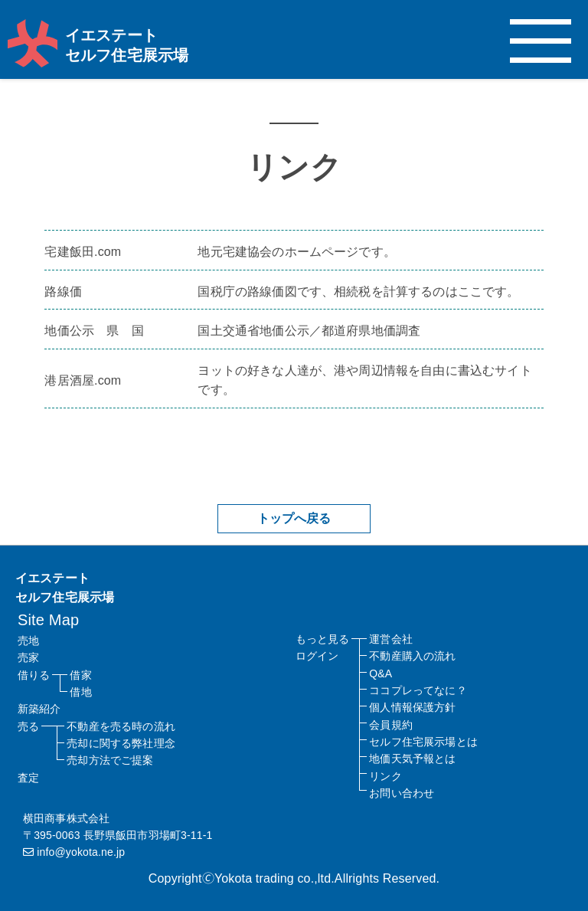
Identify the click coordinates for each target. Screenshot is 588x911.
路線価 (63, 292)
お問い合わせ (402, 793)
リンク (385, 776)
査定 (28, 778)
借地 (80, 692)
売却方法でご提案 (110, 760)
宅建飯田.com (83, 252)
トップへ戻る (294, 518)
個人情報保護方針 (412, 707)
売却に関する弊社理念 (121, 743)
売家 (28, 657)
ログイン (317, 656)
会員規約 (391, 725)
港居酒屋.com (83, 380)
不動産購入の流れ (412, 656)
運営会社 (391, 639)
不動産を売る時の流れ (121, 726)
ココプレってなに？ (418, 690)
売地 (28, 641)
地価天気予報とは (412, 759)
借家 (80, 675)
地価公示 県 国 (94, 331)
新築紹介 (39, 709)
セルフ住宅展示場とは (423, 742)
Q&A (381, 673)
